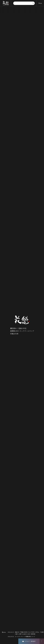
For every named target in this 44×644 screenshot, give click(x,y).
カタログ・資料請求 (29, 641)
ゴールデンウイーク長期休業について (25, 636)
